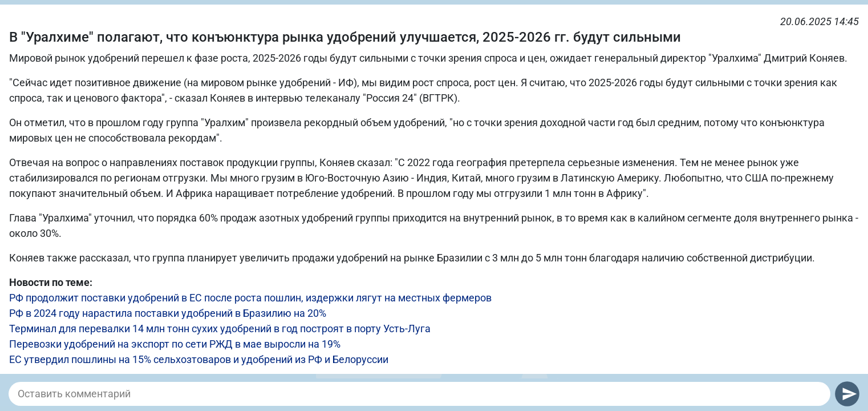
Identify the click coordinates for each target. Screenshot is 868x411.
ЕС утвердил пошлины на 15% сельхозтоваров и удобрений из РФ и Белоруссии (199, 359)
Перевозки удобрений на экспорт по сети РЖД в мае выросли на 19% (175, 344)
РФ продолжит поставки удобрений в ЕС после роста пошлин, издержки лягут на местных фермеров (250, 298)
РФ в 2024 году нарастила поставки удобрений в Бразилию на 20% (168, 313)
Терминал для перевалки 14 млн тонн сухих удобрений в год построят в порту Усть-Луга (220, 329)
